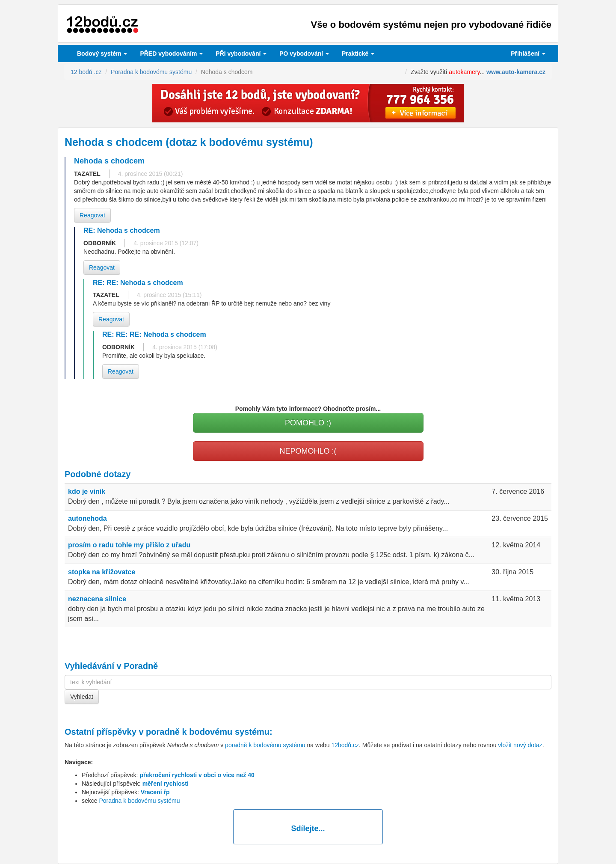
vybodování (241, 53)
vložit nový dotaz (520, 745)
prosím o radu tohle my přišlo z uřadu (129, 545)
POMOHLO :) (308, 423)
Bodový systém (102, 53)
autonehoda (87, 518)
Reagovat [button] (92, 215)
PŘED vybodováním (171, 53)
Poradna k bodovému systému (139, 801)
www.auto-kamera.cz (516, 72)
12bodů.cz (345, 745)
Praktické (358, 53)
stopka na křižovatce (102, 572)
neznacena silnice (97, 599)
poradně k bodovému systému (208, 732)
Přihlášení (528, 53)
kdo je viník (87, 491)
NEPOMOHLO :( (308, 451)
